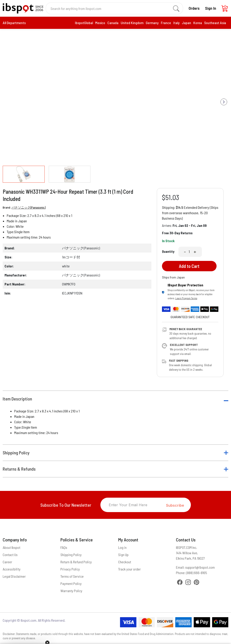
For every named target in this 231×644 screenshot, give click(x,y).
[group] (115, 98)
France (166, 23)
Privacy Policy (70, 569)
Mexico (100, 23)
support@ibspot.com (200, 567)
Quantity (168, 252)
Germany (152, 23)
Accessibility (12, 569)
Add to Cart (189, 266)
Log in (122, 547)
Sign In (211, 8)
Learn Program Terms (186, 298)
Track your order (129, 569)
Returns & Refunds (19, 469)
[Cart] (225, 10)
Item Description (17, 399)
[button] (224, 102)
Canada (113, 23)
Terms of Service (72, 576)
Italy (176, 23)
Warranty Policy (71, 591)
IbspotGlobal (84, 23)
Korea (198, 23)
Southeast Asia (215, 23)
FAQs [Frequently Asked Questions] (64, 547)
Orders (194, 8)
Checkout (125, 562)
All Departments (14, 23)
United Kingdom (132, 23)
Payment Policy (71, 583)
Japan (186, 23)
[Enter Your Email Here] (133, 505)
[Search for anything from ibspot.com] (112, 8)
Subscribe (175, 505)
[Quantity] (190, 252)
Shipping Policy (16, 453)
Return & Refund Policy (76, 562)
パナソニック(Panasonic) (29, 207)
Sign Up (123, 555)
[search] (176, 8)
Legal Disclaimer (14, 576)
